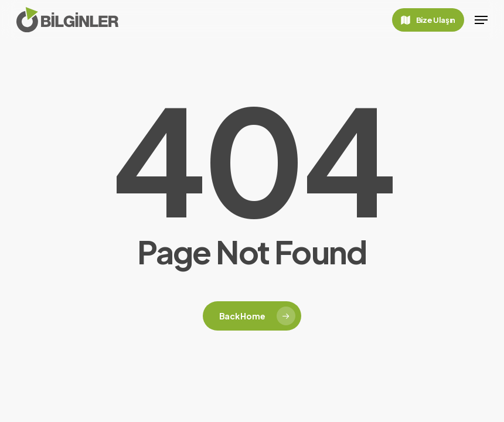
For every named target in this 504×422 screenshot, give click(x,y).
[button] (481, 20)
